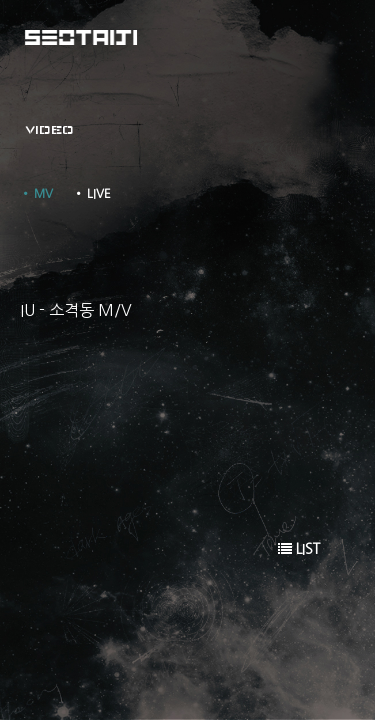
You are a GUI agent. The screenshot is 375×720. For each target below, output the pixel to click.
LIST (299, 549)
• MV (36, 194)
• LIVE (92, 194)
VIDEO (49, 130)
